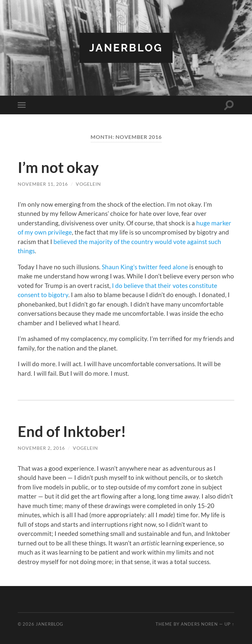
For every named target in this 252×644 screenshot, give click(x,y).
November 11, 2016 (43, 184)
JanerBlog (126, 48)
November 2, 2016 (41, 448)
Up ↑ (229, 624)
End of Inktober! (72, 431)
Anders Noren (199, 624)
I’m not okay (58, 167)
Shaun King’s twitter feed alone (145, 267)
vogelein (88, 184)
